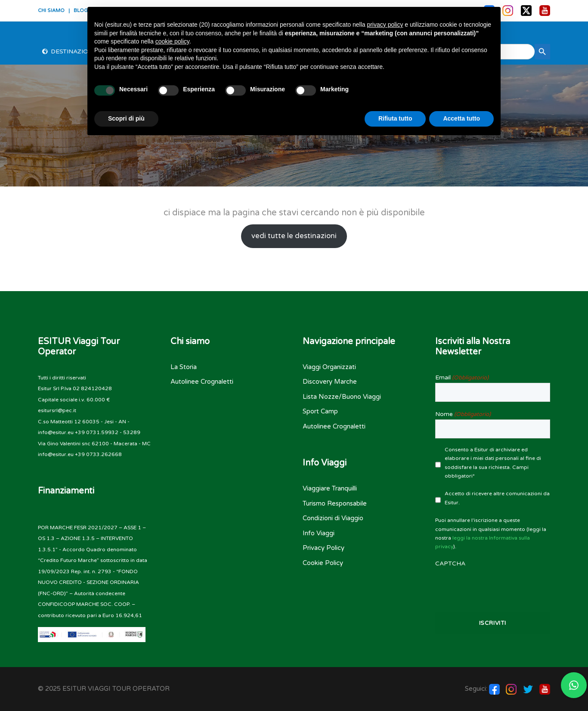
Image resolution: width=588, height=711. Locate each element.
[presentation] (493, 586)
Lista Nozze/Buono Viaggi (342, 397)
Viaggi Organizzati (329, 367)
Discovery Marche (330, 382)
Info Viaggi (319, 533)
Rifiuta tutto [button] (395, 118)
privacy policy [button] (385, 25)
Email (462, 378)
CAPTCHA (450, 564)
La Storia (184, 367)
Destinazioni (73, 51)
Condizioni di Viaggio (333, 518)
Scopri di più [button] (126, 118)
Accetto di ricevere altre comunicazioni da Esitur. (497, 498)
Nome (463, 414)
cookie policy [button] (172, 41)
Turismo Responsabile (335, 503)
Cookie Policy (323, 563)
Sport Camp (320, 411)
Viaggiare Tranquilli (330, 488)
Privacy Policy (323, 548)
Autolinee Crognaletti (202, 382)
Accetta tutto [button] (461, 118)
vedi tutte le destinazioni (294, 236)
